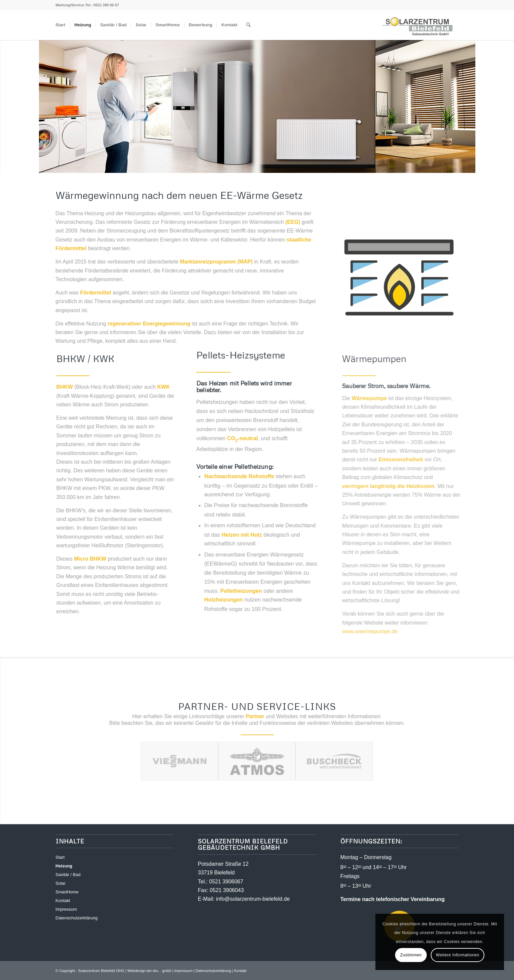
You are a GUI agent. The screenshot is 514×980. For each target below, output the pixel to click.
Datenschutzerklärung (77, 918)
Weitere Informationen (457, 955)
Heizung (64, 866)
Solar (61, 883)
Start (60, 857)
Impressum (66, 909)
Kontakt (63, 901)
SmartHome (67, 892)
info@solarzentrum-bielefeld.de (253, 899)
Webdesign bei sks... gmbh (149, 971)
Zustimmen (411, 955)
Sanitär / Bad (68, 875)
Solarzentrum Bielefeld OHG (101, 971)
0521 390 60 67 (106, 5)
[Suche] (248, 25)
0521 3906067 (226, 882)
